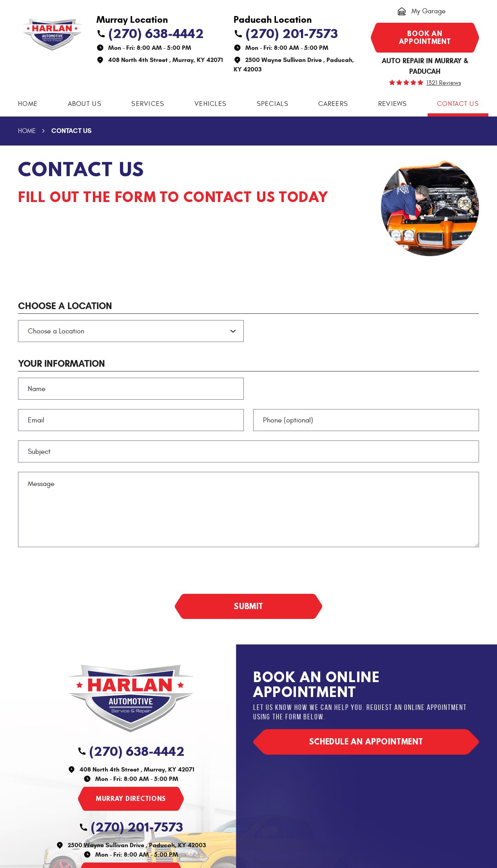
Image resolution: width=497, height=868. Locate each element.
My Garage (429, 11)
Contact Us (458, 104)
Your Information (62, 364)
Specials (273, 104)
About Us (85, 104)
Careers (333, 104)
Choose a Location (65, 306)
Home (28, 104)
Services (148, 104)
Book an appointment (425, 37)
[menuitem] (28, 104)
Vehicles (210, 104)
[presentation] (78, 572)
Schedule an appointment (366, 742)
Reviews (393, 104)
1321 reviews (444, 83)
